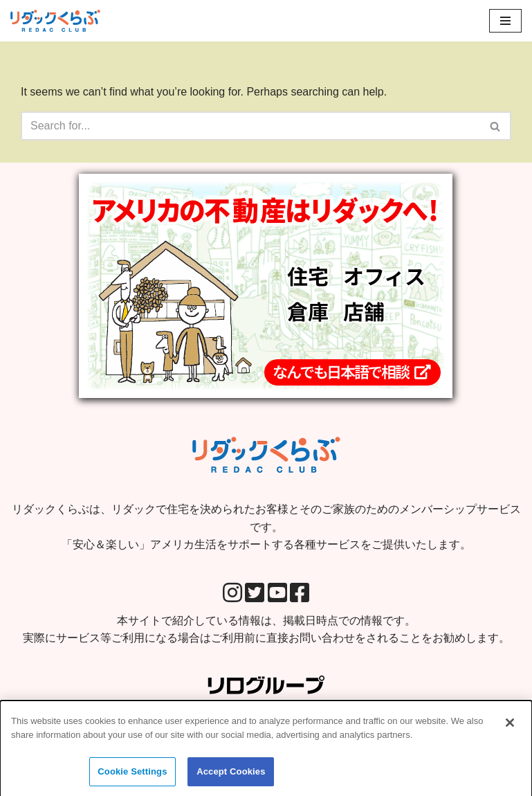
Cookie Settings (132, 777)
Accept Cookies (231, 777)
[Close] (510, 728)
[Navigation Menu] (505, 21)
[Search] (250, 126)
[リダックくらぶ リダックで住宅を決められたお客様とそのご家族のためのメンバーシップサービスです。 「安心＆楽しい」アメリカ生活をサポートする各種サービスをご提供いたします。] (55, 21)
